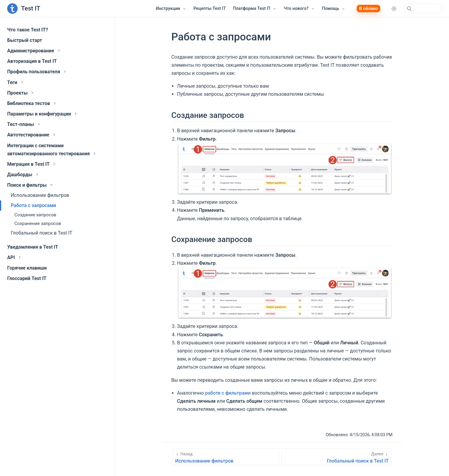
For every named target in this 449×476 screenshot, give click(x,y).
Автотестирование (32, 135)
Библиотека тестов (32, 103)
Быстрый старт (25, 40)
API (15, 257)
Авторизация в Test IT (32, 61)
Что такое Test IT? (28, 30)
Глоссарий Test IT (27, 278)
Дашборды (23, 175)
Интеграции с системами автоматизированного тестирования (52, 150)
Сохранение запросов (38, 223)
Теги (16, 82)
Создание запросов (35, 215)
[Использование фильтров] (226, 457)
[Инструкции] (171, 9)
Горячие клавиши (27, 268)
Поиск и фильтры (30, 185)
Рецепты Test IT (210, 9)
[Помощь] (334, 9)
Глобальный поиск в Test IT (42, 233)
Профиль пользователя (37, 72)
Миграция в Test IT (32, 164)
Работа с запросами (33, 205)
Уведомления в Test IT (33, 247)
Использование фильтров (40, 195)
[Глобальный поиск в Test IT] (336, 457)
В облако (368, 8)
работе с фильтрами (228, 393)
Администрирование (34, 51)
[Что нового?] (299, 9)
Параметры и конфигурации (43, 114)
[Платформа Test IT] (255, 9)
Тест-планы (24, 124)
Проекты (21, 93)
